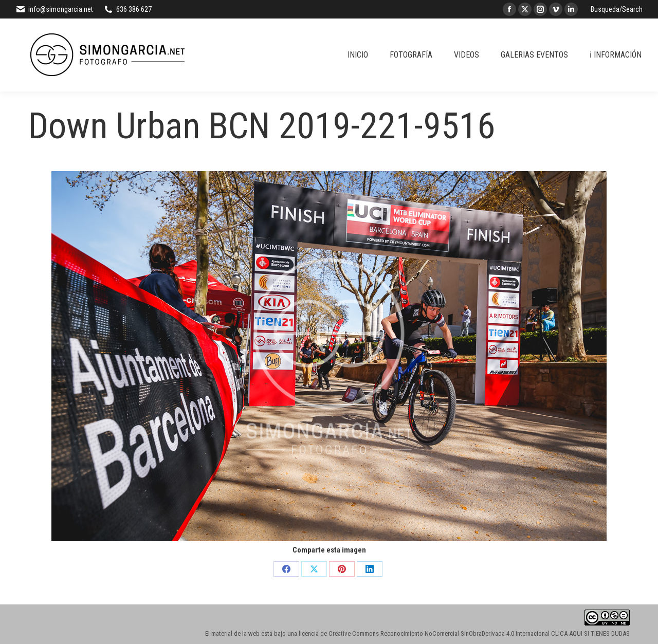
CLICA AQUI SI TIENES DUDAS (590, 633)
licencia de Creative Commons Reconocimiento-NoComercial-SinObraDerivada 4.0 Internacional (424, 633)
